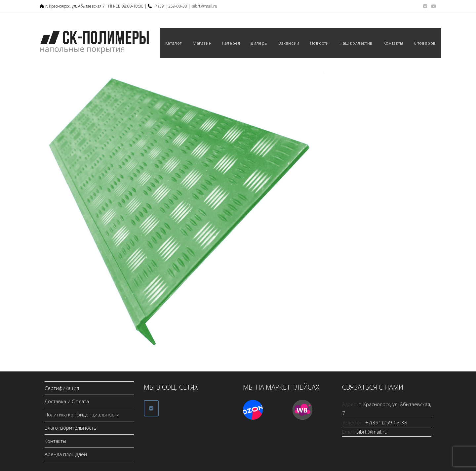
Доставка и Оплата (67, 401)
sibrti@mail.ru (205, 6)
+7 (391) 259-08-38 (170, 6)
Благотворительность (71, 428)
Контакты (55, 441)
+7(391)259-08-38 (386, 422)
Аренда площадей (66, 454)
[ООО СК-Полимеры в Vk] (151, 408)
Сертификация (62, 388)
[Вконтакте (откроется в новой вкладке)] (425, 6)
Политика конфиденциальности (82, 414)
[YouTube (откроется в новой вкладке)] (433, 6)
